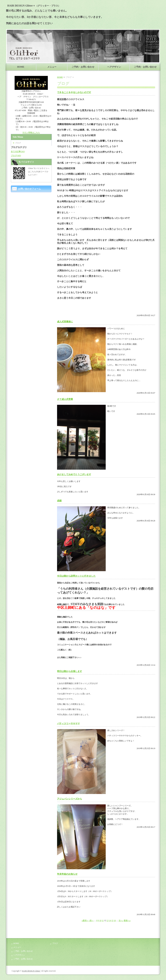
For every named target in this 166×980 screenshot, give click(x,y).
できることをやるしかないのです (74, 92)
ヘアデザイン (114, 67)
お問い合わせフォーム (30, 189)
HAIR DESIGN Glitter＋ (33, 6)
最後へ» (127, 920)
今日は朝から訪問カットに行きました (76, 576)
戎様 (59, 501)
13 (107, 920)
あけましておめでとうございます (74, 474)
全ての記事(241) (18, 151)
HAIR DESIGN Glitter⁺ (31, 971)
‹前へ (91, 920)
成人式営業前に (65, 322)
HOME (21, 67)
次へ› (121, 920)
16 (115, 920)
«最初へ (85, 920)
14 (110, 920)
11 (103, 920)
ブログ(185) (16, 156)
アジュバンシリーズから (70, 799)
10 (100, 920)
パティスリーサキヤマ (68, 724)
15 (112, 920)
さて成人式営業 (65, 399)
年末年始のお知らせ (67, 874)
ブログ (18, 143)
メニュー (52, 67)
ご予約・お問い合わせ (83, 67)
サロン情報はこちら (31, 132)
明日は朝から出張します (70, 671)
